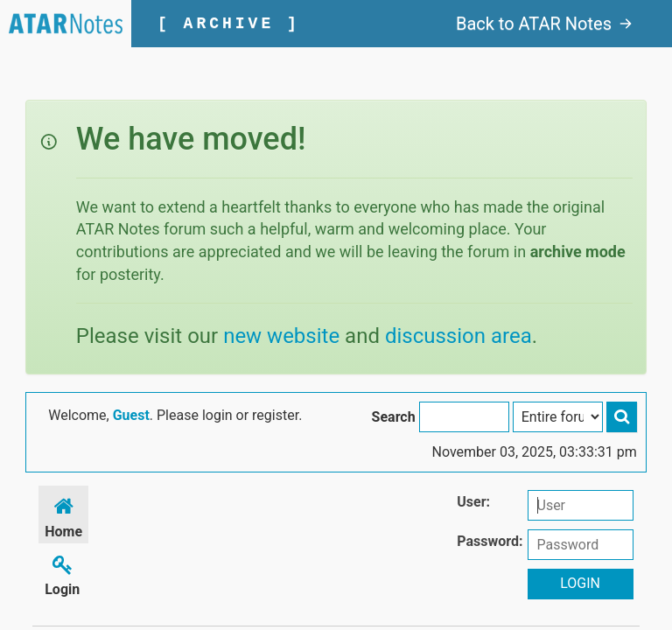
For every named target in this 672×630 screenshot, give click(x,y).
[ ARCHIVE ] (229, 24)
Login (62, 573)
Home (63, 515)
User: (473, 502)
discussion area (458, 336)
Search (394, 417)
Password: (490, 541)
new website (281, 336)
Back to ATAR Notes (544, 24)
